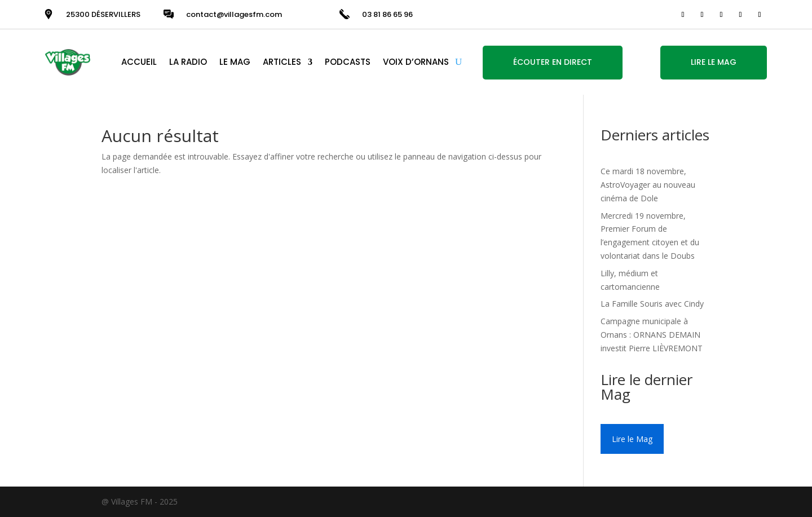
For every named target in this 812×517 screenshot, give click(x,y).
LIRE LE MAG (714, 62)
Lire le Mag (632, 439)
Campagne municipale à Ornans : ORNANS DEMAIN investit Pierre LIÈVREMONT (652, 335)
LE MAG (235, 62)
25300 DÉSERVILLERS (103, 14)
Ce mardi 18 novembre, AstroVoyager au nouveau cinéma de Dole (648, 185)
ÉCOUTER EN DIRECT (553, 62)
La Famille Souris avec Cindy (652, 304)
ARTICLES (282, 62)
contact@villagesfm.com (234, 14)
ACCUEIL (139, 62)
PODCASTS (348, 62)
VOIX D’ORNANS (416, 62)
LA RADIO (188, 62)
